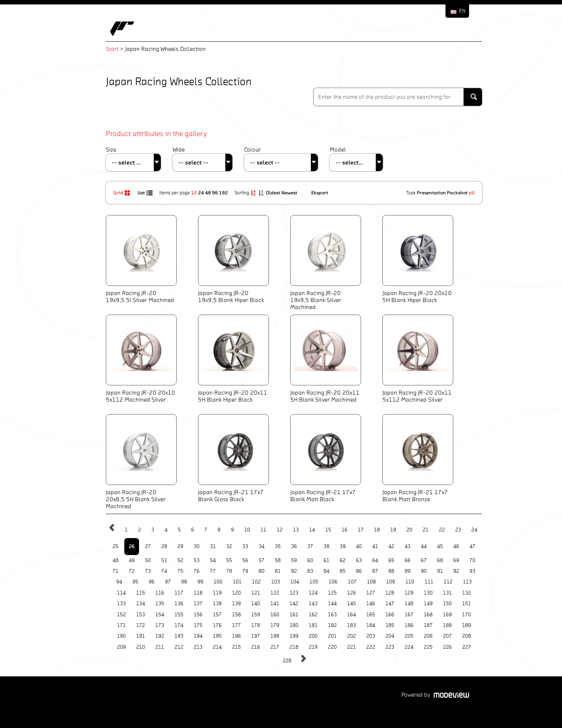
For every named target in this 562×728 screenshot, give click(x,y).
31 (213, 546)
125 (332, 593)
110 (410, 582)
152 (121, 615)
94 (119, 582)
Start (112, 49)
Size (111, 150)
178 (256, 625)
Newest (290, 193)
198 (275, 636)
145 (351, 604)
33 (245, 546)
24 (201, 193)
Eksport (320, 193)
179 (275, 625)
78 (229, 571)
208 (466, 636)
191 (140, 636)
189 (466, 625)
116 (160, 593)
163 (332, 615)
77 (213, 571)
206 (428, 636)
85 (343, 571)
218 (294, 647)
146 (371, 604)
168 (428, 615)
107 (352, 582)
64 (375, 560)
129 (409, 593)
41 (375, 546)
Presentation (431, 193)
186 (409, 625)
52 (180, 560)
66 (407, 560)
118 (198, 593)
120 (236, 593)
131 (447, 593)
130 (428, 593)
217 (275, 647)
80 (261, 571)
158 (236, 615)
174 (179, 625)
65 (391, 560)
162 (313, 615)
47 (472, 546)
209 (121, 647)
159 (256, 615)
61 (326, 560)
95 (135, 582)
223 (390, 647)
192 (223, 193)
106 (333, 582)
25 (115, 546)
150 (447, 604)
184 (371, 625)
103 (275, 582)
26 (132, 546)
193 (179, 636)
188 (447, 625)
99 (200, 582)
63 (359, 560)
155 (179, 615)
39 (343, 546)
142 (294, 604)
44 (424, 546)
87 (375, 571)
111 (429, 582)
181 (313, 625)
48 (208, 193)
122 (275, 593)
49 (132, 560)
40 (359, 546)
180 (294, 625)
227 (466, 647)
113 (467, 582)
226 (447, 647)
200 (313, 636)
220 (332, 647)
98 (184, 582)
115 (140, 593)
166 (390, 615)
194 (198, 636)
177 (236, 625)
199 (294, 636)
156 (198, 615)
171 (121, 625)
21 (426, 530)
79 (245, 571)
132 (466, 593)
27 (148, 546)
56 (245, 560)
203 (371, 636)
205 (409, 636)
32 (229, 546)
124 (313, 593)
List (146, 193)
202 (351, 636)
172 (140, 625)
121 (256, 593)
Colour (252, 150)
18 (377, 530)
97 (168, 582)
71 (115, 571)
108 (371, 582)
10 (247, 530)
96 (215, 193)
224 (409, 647)
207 (447, 636)
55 (229, 560)
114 (121, 593)
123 (294, 593)
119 (217, 593)
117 (179, 593)
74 (164, 571)
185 (390, 625)
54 (213, 560)
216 (256, 647)
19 (393, 530)
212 (179, 647)
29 (180, 546)
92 (456, 571)
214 (217, 647)
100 (218, 582)
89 (407, 571)
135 (160, 604)
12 (194, 193)
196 (236, 636)
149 (428, 604)
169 (447, 615)
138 (217, 604)
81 (278, 571)
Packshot (457, 193)
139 (236, 604)
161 (294, 615)
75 (180, 571)
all (472, 193)
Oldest (274, 193)
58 (278, 560)
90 (424, 571)
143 (313, 604)
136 (179, 604)
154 (160, 615)
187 (428, 625)
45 (440, 546)
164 (351, 615)
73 (148, 571)
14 (312, 530)
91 (440, 571)
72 (132, 571)
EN (462, 11)
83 (310, 571)
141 (275, 604)
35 (278, 546)
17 (361, 530)
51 (164, 560)
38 (326, 546)
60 (310, 560)
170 (466, 615)
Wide (179, 150)
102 (256, 582)
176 (217, 625)
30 (197, 546)
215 (236, 647)
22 (442, 530)
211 (160, 647)
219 (313, 647)
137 (198, 604)
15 (328, 530)
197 (256, 636)
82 (294, 571)
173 (160, 625)
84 (326, 571)
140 (256, 604)
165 (371, 615)
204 (390, 636)
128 (390, 593)
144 (332, 604)
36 (294, 546)
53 (197, 560)
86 (359, 571)
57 (261, 560)
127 (371, 593)
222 (371, 647)
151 (466, 604)
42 (391, 546)
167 (409, 615)
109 (391, 582)
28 (164, 546)
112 (448, 582)
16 (344, 530)
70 (472, 560)
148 (409, 604)
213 (198, 647)
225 (428, 647)
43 (407, 546)
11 (263, 530)
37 (310, 546)
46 (456, 546)
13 (296, 530)
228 (287, 661)
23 (458, 530)
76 (197, 571)
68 (440, 560)
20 (409, 530)
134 (140, 604)
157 (217, 615)
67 (424, 560)
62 (343, 560)
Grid (123, 193)
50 (148, 560)
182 (332, 625)
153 (140, 615)
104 (295, 582)
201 (332, 636)
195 (217, 636)
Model (338, 150)
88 (391, 571)
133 (121, 604)
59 (294, 560)
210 (140, 647)
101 (237, 582)
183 (351, 625)
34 (261, 546)
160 (275, 615)
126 (351, 593)
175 (198, 625)
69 (456, 560)
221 (351, 647)
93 (472, 571)
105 (314, 582)
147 (390, 604)
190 (121, 636)
